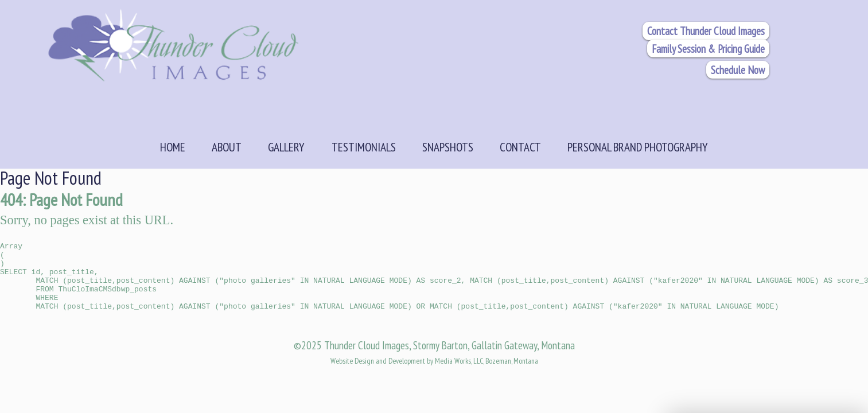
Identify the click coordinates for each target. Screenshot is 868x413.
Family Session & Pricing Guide (708, 48)
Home (173, 147)
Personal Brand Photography (638, 147)
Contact (520, 147)
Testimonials (364, 147)
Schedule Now (738, 70)
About (227, 147)
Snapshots (448, 147)
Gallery (286, 147)
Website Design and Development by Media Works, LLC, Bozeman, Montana (434, 376)
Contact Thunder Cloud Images (706, 31)
